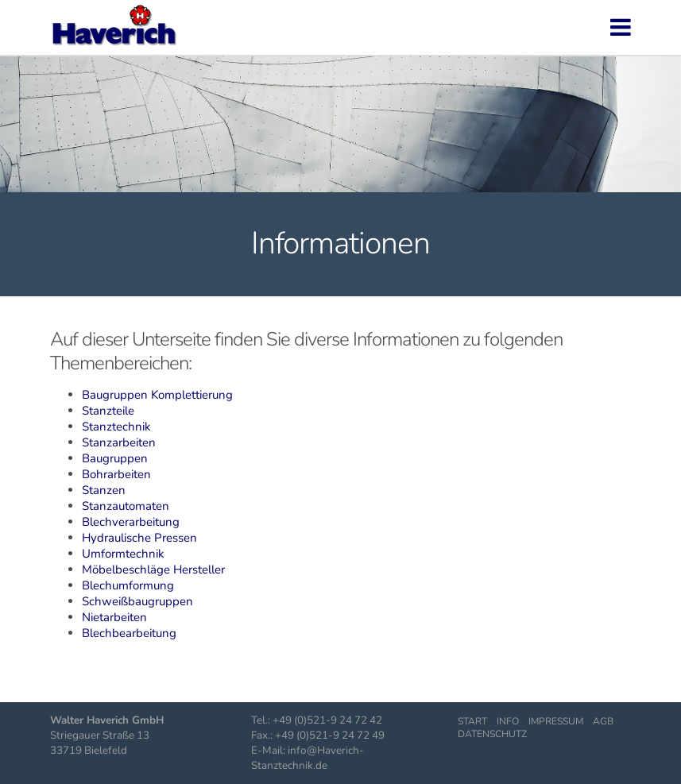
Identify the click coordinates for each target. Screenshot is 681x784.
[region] (340, 118)
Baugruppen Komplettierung (157, 395)
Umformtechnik (123, 554)
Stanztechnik (116, 427)
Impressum (556, 721)
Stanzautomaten (126, 506)
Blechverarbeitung (131, 522)
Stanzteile (108, 411)
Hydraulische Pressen (139, 538)
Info (508, 721)
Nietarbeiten (114, 617)
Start (472, 721)
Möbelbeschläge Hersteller (153, 570)
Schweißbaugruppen (137, 601)
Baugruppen (115, 458)
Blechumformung (128, 585)
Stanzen (104, 490)
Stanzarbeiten (119, 442)
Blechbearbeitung (129, 633)
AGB (603, 721)
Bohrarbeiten (116, 474)
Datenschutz (492, 734)
